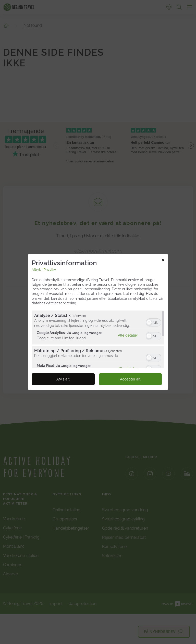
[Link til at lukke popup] (163, 261)
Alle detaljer (128, 335)
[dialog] (98, 322)
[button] (149, 323)
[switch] (154, 322)
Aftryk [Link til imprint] (36, 270)
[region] (98, 339)
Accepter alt (130, 379)
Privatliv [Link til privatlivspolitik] (50, 270)
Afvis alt (63, 379)
